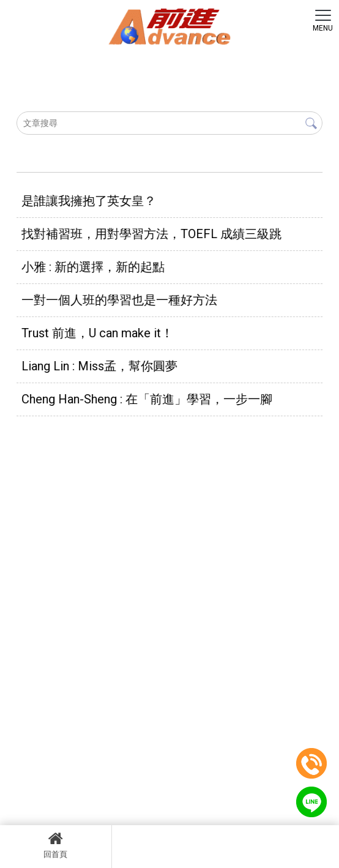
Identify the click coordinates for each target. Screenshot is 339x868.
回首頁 (56, 845)
